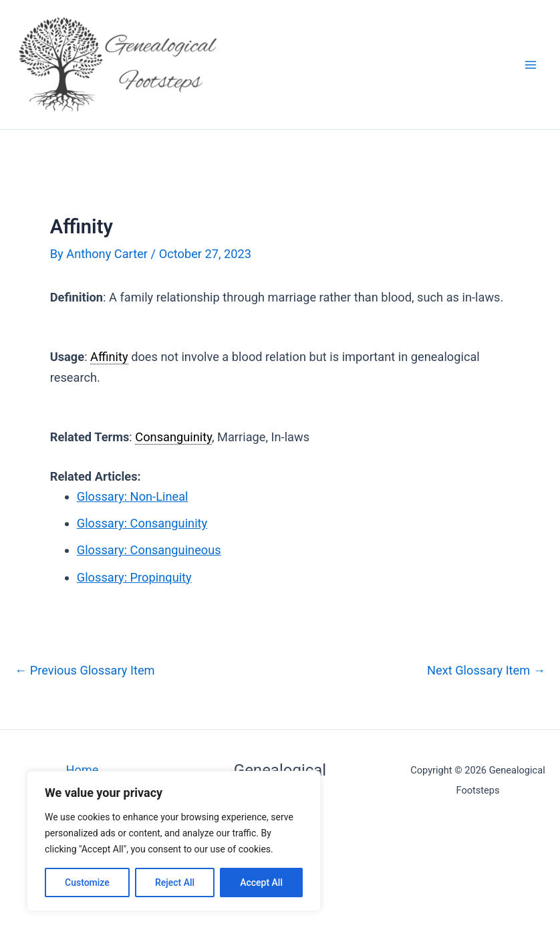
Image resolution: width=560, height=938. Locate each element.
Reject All (175, 883)
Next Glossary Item (486, 671)
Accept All (261, 883)
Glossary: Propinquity (134, 577)
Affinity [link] (109, 357)
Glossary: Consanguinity (142, 523)
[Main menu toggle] (531, 65)
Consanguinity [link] (173, 437)
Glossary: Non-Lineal (133, 496)
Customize (87, 883)
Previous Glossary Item (85, 671)
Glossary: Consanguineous (149, 550)
